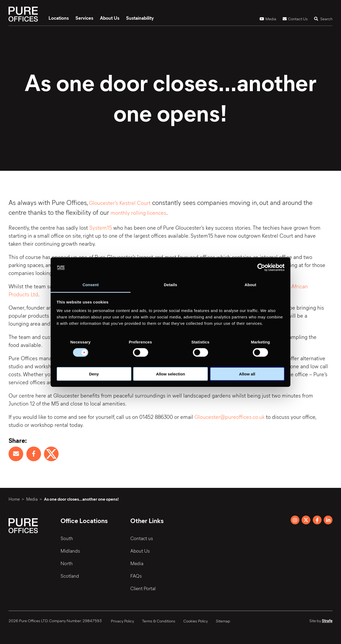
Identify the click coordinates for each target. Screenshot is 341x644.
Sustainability (140, 18)
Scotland (70, 576)
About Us (110, 18)
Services (84, 18)
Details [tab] (170, 285)
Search (323, 19)
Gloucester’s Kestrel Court (120, 203)
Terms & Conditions (159, 621)
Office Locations (84, 520)
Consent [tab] (91, 285)
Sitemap (223, 621)
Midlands (70, 551)
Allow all (247, 374)
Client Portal (143, 588)
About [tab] (250, 285)
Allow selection (170, 374)
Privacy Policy (122, 621)
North (67, 563)
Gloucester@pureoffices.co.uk (230, 417)
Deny (94, 374)
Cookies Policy (196, 621)
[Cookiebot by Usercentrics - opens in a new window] (261, 268)
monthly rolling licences (138, 212)
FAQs (136, 576)
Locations (59, 18)
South (67, 538)
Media (268, 19)
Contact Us (295, 19)
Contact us (142, 538)
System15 (101, 227)
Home (14, 499)
